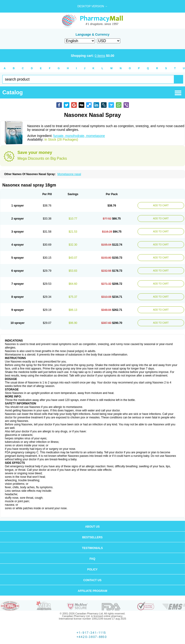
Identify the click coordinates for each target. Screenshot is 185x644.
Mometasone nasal (69, 174)
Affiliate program (92, 591)
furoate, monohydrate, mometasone (79, 136)
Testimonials (92, 548)
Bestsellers (92, 537)
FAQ (92, 559)
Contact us (92, 580)
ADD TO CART (161, 205)
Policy (92, 569)
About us (92, 527)
